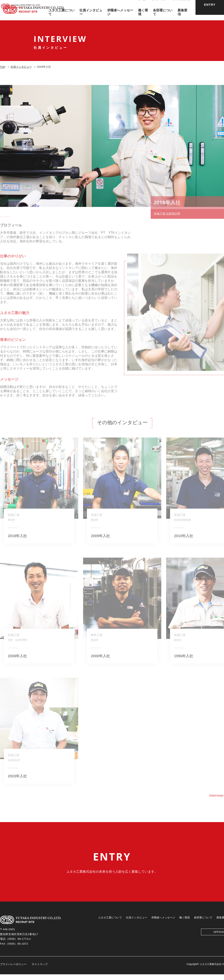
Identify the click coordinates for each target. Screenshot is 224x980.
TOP (3, 67)
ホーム (142, 5)
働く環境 (184, 923)
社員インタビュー (21, 67)
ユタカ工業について (110, 923)
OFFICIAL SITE (181, 5)
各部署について (203, 923)
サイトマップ (159, 5)
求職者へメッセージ (163, 923)
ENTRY (210, 10)
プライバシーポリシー (13, 970)
